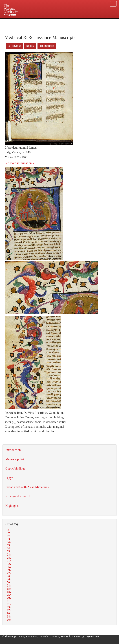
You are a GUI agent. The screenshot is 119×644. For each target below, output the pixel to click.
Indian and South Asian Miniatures (27, 487)
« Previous (15, 46)
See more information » (19, 163)
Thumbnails (47, 46)
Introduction (13, 450)
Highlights (12, 506)
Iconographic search (18, 496)
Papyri (9, 478)
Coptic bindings (15, 468)
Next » (30, 46)
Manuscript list (15, 459)
